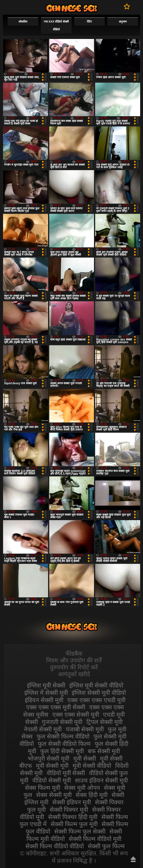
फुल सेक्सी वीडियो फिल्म (64, 744)
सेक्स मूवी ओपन (82, 788)
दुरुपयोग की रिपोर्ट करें (74, 667)
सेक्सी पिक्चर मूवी (69, 810)
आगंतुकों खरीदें (74, 674)
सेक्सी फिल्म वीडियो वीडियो (55, 846)
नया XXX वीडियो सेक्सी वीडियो (56, 26)
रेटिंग (89, 22)
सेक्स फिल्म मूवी (43, 788)
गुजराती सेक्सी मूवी (62, 722)
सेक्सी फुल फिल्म (106, 846)
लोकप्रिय (23, 22)
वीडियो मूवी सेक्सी (66, 773)
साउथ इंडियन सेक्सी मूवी (101, 780)
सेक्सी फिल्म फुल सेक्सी (80, 831)
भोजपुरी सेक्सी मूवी (48, 758)
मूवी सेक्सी (85, 758)
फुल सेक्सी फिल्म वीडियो (63, 736)
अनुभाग (123, 22)
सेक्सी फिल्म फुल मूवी (74, 824)
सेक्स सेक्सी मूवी (54, 795)
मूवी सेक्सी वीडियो (92, 766)
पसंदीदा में (127, 6)
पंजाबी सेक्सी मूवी (85, 729)
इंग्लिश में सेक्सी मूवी (46, 693)
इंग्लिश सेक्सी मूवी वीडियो (99, 693)
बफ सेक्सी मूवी (104, 751)
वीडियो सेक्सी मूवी (52, 780)
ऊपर (133, 859)
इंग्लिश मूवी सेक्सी (46, 685)
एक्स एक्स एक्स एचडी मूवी (96, 700)
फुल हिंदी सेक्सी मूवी (62, 751)
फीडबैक (74, 653)
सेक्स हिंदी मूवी (92, 795)
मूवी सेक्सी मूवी (52, 766)
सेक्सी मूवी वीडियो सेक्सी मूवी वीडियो (72, 8)
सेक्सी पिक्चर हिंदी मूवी (73, 817)
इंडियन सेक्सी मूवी (44, 700)
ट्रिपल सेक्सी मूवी (104, 722)
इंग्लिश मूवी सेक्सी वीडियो (96, 685)
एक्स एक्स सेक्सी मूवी (76, 715)
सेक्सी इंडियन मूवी (72, 802)
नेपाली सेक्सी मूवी (43, 729)
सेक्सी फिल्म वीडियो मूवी (95, 839)
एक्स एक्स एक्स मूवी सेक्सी (56, 707)
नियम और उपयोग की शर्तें (74, 660)
